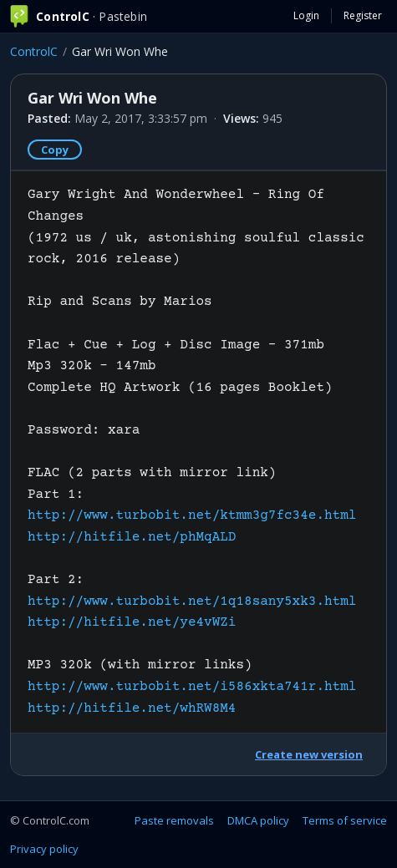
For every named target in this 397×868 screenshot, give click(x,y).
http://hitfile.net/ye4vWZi (132, 622)
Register (363, 15)
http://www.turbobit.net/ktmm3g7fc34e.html (192, 515)
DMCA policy (258, 820)
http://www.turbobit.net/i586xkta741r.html (192, 687)
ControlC (34, 51)
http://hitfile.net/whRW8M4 (132, 708)
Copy (55, 150)
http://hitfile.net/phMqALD (132, 537)
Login (306, 15)
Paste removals (174, 820)
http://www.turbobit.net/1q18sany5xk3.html (192, 602)
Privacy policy (44, 849)
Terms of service (345, 820)
